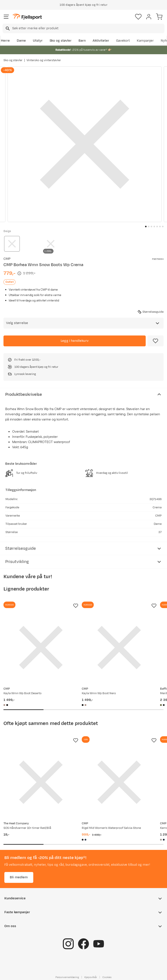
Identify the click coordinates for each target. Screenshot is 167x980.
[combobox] (83, 28)
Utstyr (38, 41)
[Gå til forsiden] (27, 17)
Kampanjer (145, 41)
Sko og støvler (61, 41)
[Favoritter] (138, 17)
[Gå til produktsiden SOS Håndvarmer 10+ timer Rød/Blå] (41, 782)
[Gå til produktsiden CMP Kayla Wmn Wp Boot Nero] (119, 648)
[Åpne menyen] (6, 17)
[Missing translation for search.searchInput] (7, 29)
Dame (21, 41)
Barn (82, 41)
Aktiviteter (101, 41)
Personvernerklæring (67, 977)
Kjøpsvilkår (91, 977)
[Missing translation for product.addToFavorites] (155, 341)
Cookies (107, 977)
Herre (5, 41)
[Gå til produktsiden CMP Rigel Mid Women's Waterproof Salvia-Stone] (119, 782)
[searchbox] (88, 28)
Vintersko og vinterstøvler (44, 60)
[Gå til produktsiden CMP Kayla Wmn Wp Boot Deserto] (41, 648)
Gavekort (123, 41)
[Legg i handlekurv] (75, 341)
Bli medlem (19, 877)
